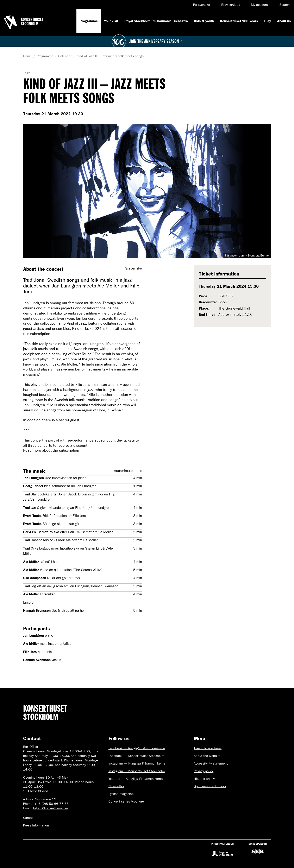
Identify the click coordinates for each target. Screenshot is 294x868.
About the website (207, 756)
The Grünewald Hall (234, 308)
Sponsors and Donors (210, 786)
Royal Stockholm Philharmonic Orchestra (156, 21)
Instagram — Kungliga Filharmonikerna (137, 763)
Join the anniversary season (156, 42)
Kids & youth (204, 21)
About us (284, 21)
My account (259, 5)
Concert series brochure (126, 801)
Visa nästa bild (265, 191)
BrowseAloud (231, 5)
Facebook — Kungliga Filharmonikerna (137, 748)
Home (27, 56)
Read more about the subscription (51, 451)
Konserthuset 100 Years (239, 21)
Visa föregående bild (29, 191)
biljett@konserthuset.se (51, 808)
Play (268, 21)
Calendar (65, 56)
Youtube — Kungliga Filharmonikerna (136, 779)
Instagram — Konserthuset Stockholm (137, 771)
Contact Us (31, 818)
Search (284, 5)
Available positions (208, 748)
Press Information (36, 825)
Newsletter (116, 786)
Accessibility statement (211, 763)
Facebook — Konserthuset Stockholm (136, 756)
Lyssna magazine (121, 794)
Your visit (111, 21)
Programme (89, 21)
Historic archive (205, 779)
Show (223, 302)
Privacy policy (204, 771)
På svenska (202, 5)
